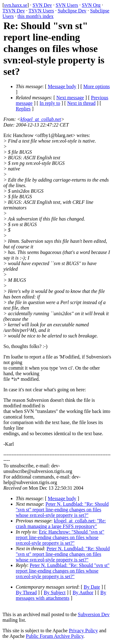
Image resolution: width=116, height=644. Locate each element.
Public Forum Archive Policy (55, 636)
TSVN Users (41, 11)
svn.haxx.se (16, 5)
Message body (62, 86)
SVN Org (91, 5)
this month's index (35, 16)
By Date (92, 587)
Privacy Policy (84, 631)
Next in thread (81, 103)
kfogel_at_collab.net (41, 119)
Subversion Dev (94, 614)
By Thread (26, 592)
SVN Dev (42, 5)
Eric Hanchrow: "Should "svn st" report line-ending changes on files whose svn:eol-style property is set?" (60, 537)
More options (97, 86)
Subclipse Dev (72, 11)
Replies (23, 109)
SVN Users (67, 5)
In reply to (50, 103)
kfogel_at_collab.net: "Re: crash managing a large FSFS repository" (61, 524)
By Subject (55, 592)
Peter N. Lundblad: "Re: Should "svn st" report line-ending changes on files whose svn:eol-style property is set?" (62, 510)
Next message (70, 98)
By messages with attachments (61, 595)
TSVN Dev (14, 11)
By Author (83, 592)
